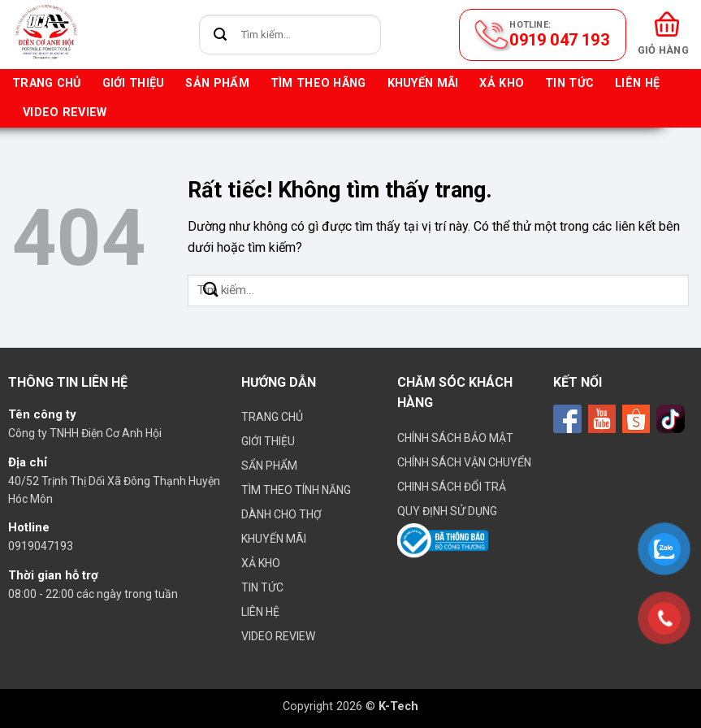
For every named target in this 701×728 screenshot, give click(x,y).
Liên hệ (637, 83)
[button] (663, 35)
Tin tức (569, 83)
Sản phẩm (217, 83)
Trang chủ (47, 83)
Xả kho (502, 83)
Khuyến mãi (423, 83)
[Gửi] (221, 35)
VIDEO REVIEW (65, 113)
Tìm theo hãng (318, 83)
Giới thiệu (134, 83)
